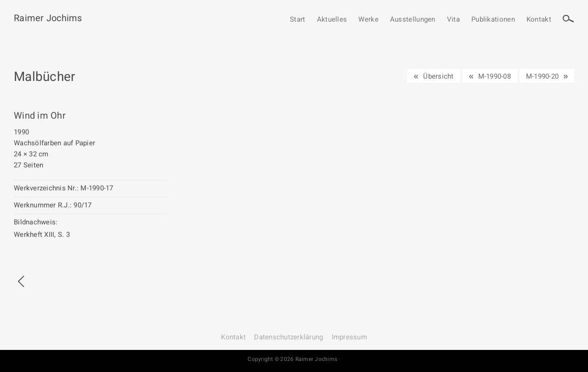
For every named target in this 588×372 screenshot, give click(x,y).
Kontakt (539, 20)
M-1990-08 (495, 76)
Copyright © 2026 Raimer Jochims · (294, 359)
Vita (453, 20)
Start (298, 20)
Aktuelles (332, 20)
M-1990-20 (542, 76)
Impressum (349, 337)
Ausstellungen (413, 20)
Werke (368, 20)
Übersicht (438, 76)
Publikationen (493, 20)
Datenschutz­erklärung (288, 337)
